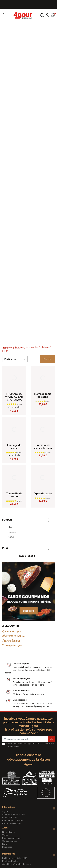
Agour (5, 828)
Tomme (12, 532)
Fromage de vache (14, 447)
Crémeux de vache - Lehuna (43, 447)
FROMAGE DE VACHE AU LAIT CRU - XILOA (14, 397)
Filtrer (47, 359)
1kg (10, 527)
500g (11, 537)
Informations (9, 807)
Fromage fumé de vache (43, 395)
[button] (42, 15)
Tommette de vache (14, 495)
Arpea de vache (43, 494)
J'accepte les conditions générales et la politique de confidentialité (30, 745)
